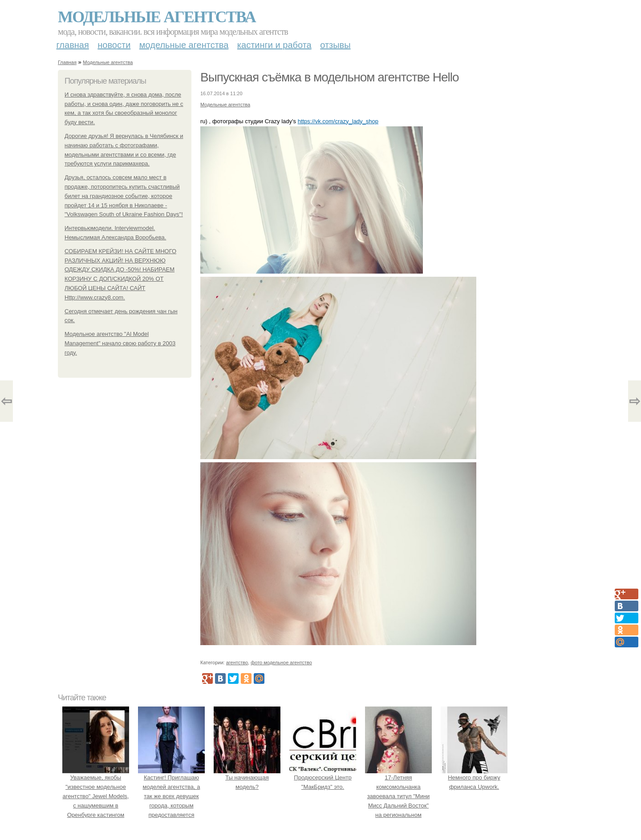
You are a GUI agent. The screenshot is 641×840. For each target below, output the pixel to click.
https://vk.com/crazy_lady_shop (338, 121)
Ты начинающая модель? (247, 778)
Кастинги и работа (274, 45)
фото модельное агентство (281, 662)
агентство (237, 662)
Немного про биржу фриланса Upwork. (474, 778)
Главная (73, 45)
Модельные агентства (157, 17)
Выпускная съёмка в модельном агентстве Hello (330, 77)
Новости (114, 45)
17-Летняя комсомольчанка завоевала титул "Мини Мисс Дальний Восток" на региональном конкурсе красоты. (398, 796)
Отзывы (335, 45)
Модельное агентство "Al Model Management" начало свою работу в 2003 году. (120, 343)
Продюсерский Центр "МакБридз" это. (323, 778)
